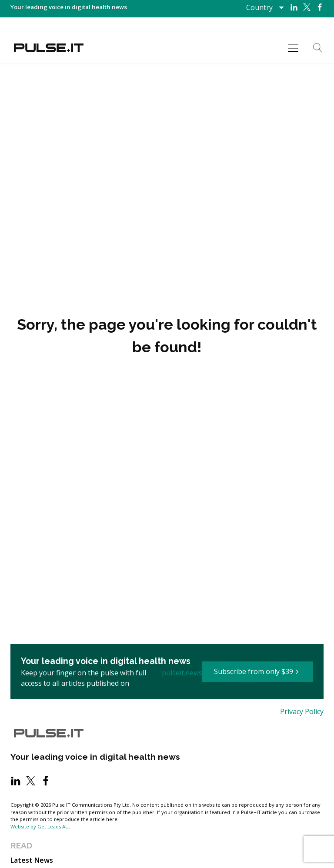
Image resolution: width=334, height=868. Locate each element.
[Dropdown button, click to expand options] (265, 7)
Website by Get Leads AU (40, 826)
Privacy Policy (302, 711)
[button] (258, 672)
